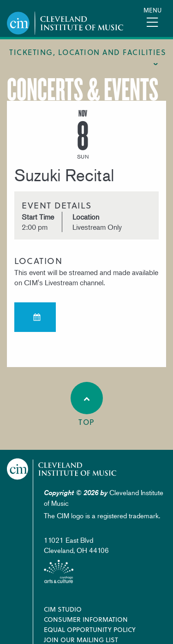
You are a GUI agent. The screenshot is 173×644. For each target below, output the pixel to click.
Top (87, 405)
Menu (152, 10)
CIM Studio (63, 609)
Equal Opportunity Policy (90, 629)
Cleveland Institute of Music (62, 469)
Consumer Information (86, 619)
